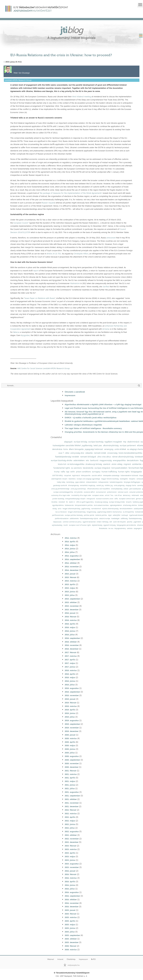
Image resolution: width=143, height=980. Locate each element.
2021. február (70, 771)
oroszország (112, 453)
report (36, 271)
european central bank (127, 499)
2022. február (70, 810)
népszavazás (57, 522)
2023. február (70, 846)
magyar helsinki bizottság (110, 479)
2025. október (71, 939)
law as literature (61, 512)
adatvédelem (79, 460)
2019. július (70, 717)
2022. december (72, 842)
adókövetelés (74, 519)
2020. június (70, 749)
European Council (21, 223)
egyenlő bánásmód (89, 522)
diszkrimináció (133, 442)
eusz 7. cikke (64, 453)
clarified (106, 286)
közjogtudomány (120, 528)
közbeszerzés (69, 505)
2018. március (71, 670)
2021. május (70, 781)
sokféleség (124, 519)
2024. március (71, 878)
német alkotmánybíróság (123, 457)
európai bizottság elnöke (62, 460)
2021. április (70, 778)
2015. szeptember (72, 599)
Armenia (106, 329)
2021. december (72, 806)
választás (89, 453)
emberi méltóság (102, 522)
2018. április (70, 674)
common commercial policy (72, 522)
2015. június (70, 592)
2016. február (70, 617)
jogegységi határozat (94, 449)
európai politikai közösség (74, 515)
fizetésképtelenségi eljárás (89, 519)
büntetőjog (70, 482)
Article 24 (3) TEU (54, 254)
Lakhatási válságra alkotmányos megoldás (83, 425)
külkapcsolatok (103, 482)
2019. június (70, 713)
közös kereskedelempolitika (130, 453)
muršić (66, 525)
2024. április (70, 881)
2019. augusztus (72, 720)
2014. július (70, 552)
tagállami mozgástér (113, 442)
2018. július (70, 685)
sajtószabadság (57, 525)
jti (72, 30)
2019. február (70, 703)
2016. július (70, 635)
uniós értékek (120, 449)
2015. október (71, 602)
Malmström (75, 283)
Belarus (16, 332)
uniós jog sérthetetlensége (60, 489)
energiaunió (91, 499)
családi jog (100, 485)
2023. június (70, 860)
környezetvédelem (119, 468)
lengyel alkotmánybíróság (71, 509)
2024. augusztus (72, 892)
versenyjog (109, 449)
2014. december (72, 570)
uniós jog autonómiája (78, 489)
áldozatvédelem (92, 482)
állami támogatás (76, 449)
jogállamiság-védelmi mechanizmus (110, 512)
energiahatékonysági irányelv (75, 499)
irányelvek (67, 476)
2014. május (70, 545)
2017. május (70, 663)
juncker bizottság (58, 499)
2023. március (71, 849)
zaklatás (130, 528)
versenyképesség (117, 489)
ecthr (73, 472)
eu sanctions (76, 468)
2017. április (70, 660)
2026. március (71, 950)
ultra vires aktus (104, 457)
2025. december (72, 942)
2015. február (70, 577)
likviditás (54, 502)
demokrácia (57, 449)
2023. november (72, 867)
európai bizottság (96, 442)
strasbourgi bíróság (94, 464)
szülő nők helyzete (119, 522)
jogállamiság (87, 445)
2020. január (70, 735)
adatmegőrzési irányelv (59, 479)
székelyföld (116, 515)
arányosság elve (77, 453)
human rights (124, 472)
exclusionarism (101, 492)
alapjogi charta (131, 485)
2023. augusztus (72, 864)
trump (57, 472)
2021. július (70, 788)
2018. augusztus (72, 688)
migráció (127, 464)
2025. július (70, 932)
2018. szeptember (72, 692)
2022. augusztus (72, 831)
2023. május (70, 856)
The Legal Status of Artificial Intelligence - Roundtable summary (93, 428)
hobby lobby (61, 482)
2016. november (72, 645)
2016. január (70, 613)
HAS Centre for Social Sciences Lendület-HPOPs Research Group (44, 368)
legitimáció (76, 476)
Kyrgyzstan (25, 335)
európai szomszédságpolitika (63, 492)
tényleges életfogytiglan (132, 482)
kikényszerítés (86, 476)
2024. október (71, 899)
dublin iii (72, 502)
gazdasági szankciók (60, 485)
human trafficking (109, 472)
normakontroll (96, 509)
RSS (93, 959)
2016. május (70, 627)
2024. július (70, 889)
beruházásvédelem (126, 509)
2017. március (71, 656)
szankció (107, 464)
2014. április (70, 541)
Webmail (51, 959)
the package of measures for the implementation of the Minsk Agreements (71, 193)
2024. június (70, 885)
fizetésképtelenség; (135, 519)
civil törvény (58, 475)
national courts (123, 492)
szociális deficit (97, 476)
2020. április (70, 742)
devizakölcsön (133, 460)
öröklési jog (109, 485)
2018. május (70, 677)
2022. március (71, 813)
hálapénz (132, 479)
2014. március (71, 538)
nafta (63, 472)
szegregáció (138, 528)
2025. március (71, 917)
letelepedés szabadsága (111, 476)
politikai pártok (89, 515)
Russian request (48, 203)
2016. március (71, 620)
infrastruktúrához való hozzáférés (98, 489)
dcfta (116, 499)
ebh (111, 522)
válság (55, 509)
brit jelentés (78, 492)
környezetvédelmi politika (84, 505)
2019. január (70, 699)
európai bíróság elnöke (117, 502)
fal (67, 502)
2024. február (70, 874)
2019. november (72, 728)
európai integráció (102, 468)
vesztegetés (124, 479)
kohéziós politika (101, 515)
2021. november (72, 803)
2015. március (71, 581)
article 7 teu (109, 495)
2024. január (70, 871)
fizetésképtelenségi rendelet (67, 457)
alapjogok (68, 442)
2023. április (70, 853)
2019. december (72, 731)
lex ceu (111, 528)
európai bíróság (80, 442)
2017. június (70, 667)
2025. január (70, 910)
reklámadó (135, 495)
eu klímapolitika (128, 512)
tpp (68, 472)
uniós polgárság (119, 485)
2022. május (70, 821)
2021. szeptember (72, 796)
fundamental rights (62, 468)
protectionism (112, 492)
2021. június (70, 785)
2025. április (70, 921)
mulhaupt (125, 515)
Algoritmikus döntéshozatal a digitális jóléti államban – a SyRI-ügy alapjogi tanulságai (103, 404)
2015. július (70, 595)
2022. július (70, 828)
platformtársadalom (62, 519)
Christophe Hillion (81, 254)
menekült (62, 502)
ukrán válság (117, 464)
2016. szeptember (72, 638)
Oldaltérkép (71, 959)
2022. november (72, 839)
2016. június (70, 631)
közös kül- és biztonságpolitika (71, 464)
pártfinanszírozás (58, 515)
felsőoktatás (103, 528)
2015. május (70, 588)
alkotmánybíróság (111, 445)
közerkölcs (72, 479)
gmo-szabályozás (135, 489)
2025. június (70, 928)
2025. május (70, 924)
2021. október (71, 799)
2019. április (70, 710)
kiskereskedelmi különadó (129, 476)
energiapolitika (119, 460)
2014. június (70, 549)
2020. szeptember (72, 760)
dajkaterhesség (97, 525)
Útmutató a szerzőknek (75, 392)
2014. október (71, 563)
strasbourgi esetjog (101, 502)
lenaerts (129, 502)
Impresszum (70, 395)
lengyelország (91, 512)
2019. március (71, 706)
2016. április (70, 624)
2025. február (70, 914)
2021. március (71, 774)
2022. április (70, 817)
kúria (66, 449)
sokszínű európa (105, 519)
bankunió (94, 460)
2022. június (70, 824)
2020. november (72, 763)
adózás (126, 489)
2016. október (71, 642)
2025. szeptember (72, 935)
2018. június (70, 681)
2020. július (70, 753)
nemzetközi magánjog (87, 485)
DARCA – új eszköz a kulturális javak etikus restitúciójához (91, 418)
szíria (60, 509)
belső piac (98, 445)
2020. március (71, 738)
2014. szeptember (72, 559)
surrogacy (96, 472)
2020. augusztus (72, 756)
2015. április (70, 584)
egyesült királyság (110, 525)
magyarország (106, 460)
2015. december (72, 610)
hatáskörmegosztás (116, 482)
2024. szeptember (72, 896)
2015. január (70, 574)
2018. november (72, 695)
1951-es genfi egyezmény (85, 502)
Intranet (60, 959)
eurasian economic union (105, 499)
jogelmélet (137, 522)
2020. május (70, 745)
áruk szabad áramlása (101, 505)
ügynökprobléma (58, 505)
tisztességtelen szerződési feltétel (67, 445)
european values (98, 495)
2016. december (72, 649)
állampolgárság (73, 485)
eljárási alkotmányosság (110, 509)
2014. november (72, 567)
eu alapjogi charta (135, 449)
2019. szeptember (72, 724)
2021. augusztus (72, 792)
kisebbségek (115, 519)
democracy (127, 495)
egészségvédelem (116, 505)
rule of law (118, 495)
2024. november (72, 903)
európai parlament (128, 445)
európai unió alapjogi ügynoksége (88, 479)
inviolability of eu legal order (81, 495)
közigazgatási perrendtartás (126, 525)
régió (110, 515)
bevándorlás (88, 468)
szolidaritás (137, 464)
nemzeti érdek (100, 453)
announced (111, 238)
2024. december (72, 907)
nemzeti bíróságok (88, 457)
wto (87, 460)
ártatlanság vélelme (130, 505)
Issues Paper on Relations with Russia (40, 298)
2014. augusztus (72, 556)
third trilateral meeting (82, 97)
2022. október (71, 835)
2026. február (70, 946)
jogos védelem (80, 482)
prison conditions (83, 472)
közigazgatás (136, 472)
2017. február (70, 652)
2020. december (72, 767)
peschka (130, 522)
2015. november (72, 606)
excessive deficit (89, 492)
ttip (125, 442)
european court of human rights (80, 525)
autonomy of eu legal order (61, 495)
